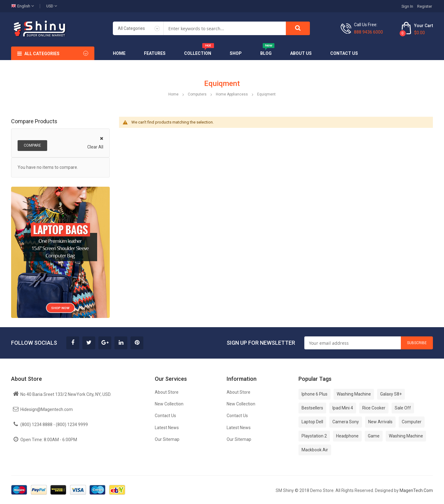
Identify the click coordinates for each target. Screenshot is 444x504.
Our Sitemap (167, 439)
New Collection (169, 404)
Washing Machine (354, 394)
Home (174, 94)
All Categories (42, 54)
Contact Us (165, 416)
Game (374, 436)
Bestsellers (312, 408)
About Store (167, 392)
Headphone (347, 436)
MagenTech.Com (416, 490)
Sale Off (403, 408)
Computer (412, 422)
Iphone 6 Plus (314, 394)
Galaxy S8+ (391, 394)
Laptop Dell (312, 422)
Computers (198, 94)
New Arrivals (380, 422)
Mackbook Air (315, 450)
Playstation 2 (314, 436)
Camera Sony (346, 422)
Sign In (407, 6)
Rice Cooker (374, 408)
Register (425, 6)
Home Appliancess (232, 94)
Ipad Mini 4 (343, 408)
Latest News (167, 428)
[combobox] (225, 28)
